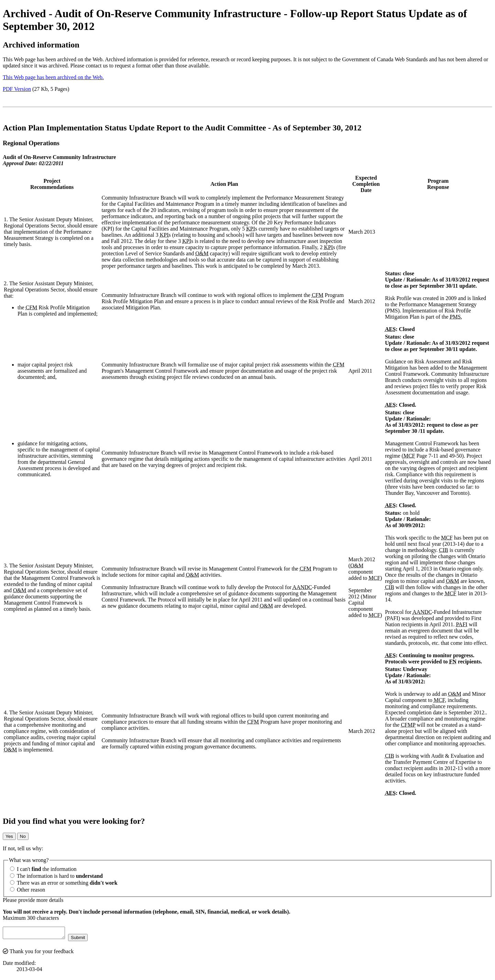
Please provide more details (33, 900)
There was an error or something (64, 883)
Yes (9, 836)
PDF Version (17, 89)
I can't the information (43, 869)
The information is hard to (56, 876)
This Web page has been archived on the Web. (53, 77)
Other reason (27, 890)
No (23, 836)
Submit (85, 940)
